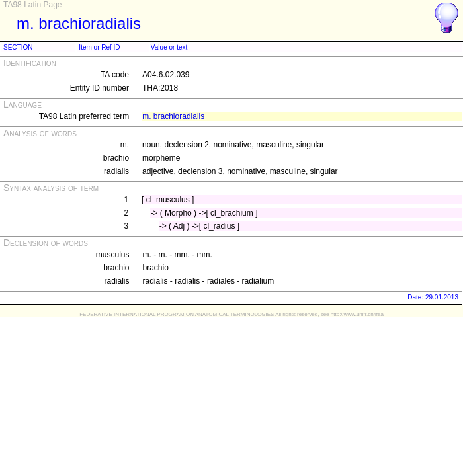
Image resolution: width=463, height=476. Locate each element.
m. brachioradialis (173, 116)
